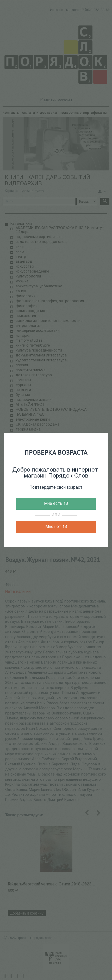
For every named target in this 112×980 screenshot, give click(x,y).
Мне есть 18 (56, 504)
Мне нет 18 (56, 527)
